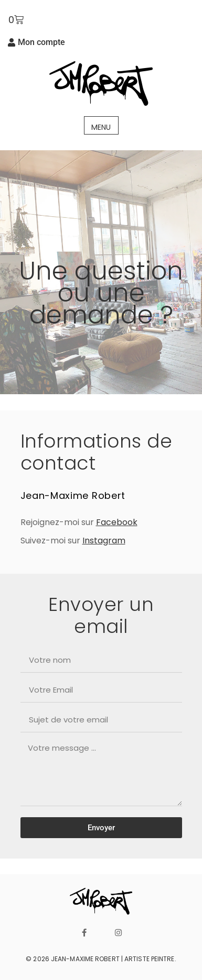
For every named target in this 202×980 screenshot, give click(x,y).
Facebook (117, 522)
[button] (101, 125)
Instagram (104, 541)
